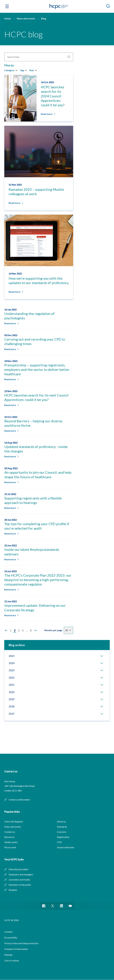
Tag (22, 70)
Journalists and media (19, 880)
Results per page (53, 630)
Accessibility (11, 938)
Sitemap (8, 955)
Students (13, 890)
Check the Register (14, 821)
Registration (63, 837)
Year (32, 70)
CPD (59, 842)
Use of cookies (12, 961)
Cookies (8, 932)
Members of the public (20, 885)
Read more (11, 323)
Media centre (11, 842)
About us (61, 821)
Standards (62, 827)
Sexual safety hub (66, 847)
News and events (13, 827)
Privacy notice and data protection (21, 943)
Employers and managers (21, 874)
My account (10, 847)
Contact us (10, 832)
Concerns (62, 832)
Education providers (19, 869)
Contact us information (19, 800)
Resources (9, 837)
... (27, 630)
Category (9, 70)
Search (69, 57)
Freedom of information (16, 949)
